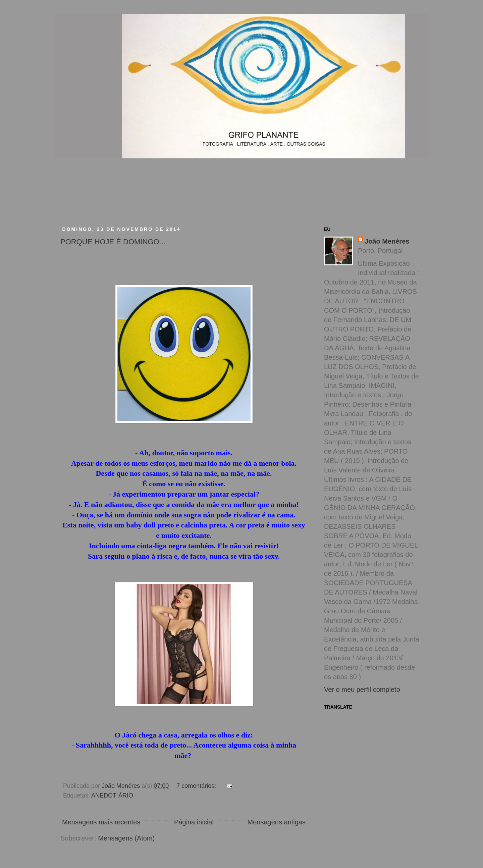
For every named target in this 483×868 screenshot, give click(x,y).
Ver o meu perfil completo (362, 690)
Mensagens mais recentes (101, 822)
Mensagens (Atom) (126, 838)
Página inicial (194, 822)
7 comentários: (197, 786)
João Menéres (387, 241)
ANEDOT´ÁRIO (112, 796)
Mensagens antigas (277, 822)
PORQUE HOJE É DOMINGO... (113, 242)
